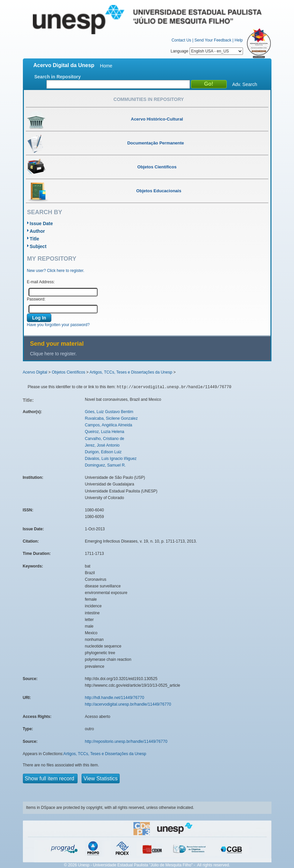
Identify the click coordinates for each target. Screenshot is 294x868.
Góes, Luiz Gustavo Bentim (109, 412)
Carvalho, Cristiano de (105, 439)
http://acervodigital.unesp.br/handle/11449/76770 (128, 704)
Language (207, 51)
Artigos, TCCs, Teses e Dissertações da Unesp (131, 372)
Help (239, 40)
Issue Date (41, 223)
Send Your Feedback (213, 40)
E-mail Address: (41, 282)
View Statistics (101, 779)
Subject (38, 246)
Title (35, 239)
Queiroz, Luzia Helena (105, 432)
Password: (36, 299)
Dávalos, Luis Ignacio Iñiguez (111, 459)
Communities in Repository (148, 99)
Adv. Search (245, 84)
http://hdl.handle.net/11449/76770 (115, 698)
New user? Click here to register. (56, 271)
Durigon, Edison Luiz (103, 452)
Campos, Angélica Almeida (109, 425)
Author (37, 231)
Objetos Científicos (68, 372)
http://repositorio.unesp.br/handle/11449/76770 (126, 741)
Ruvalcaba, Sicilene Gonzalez (111, 418)
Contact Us (181, 40)
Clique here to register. (54, 354)
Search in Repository (58, 77)
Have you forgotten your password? (58, 325)
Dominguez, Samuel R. (105, 465)
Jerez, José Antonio (102, 445)
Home (106, 66)
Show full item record (50, 779)
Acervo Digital (35, 372)
